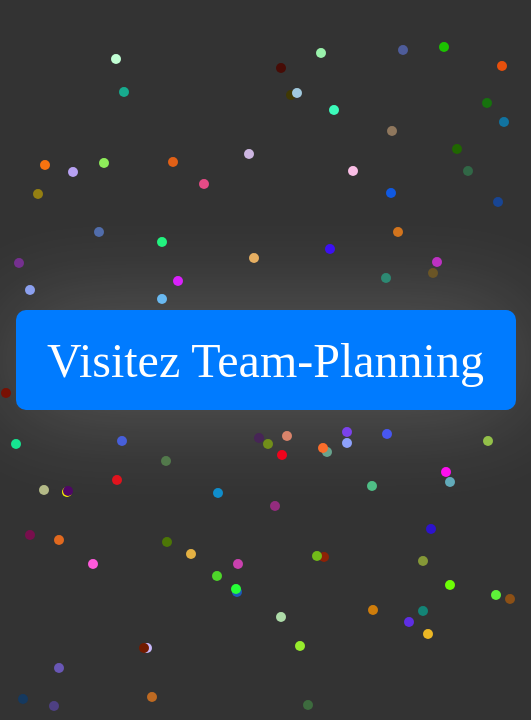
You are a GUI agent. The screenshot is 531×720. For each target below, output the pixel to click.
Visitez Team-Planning (265, 360)
